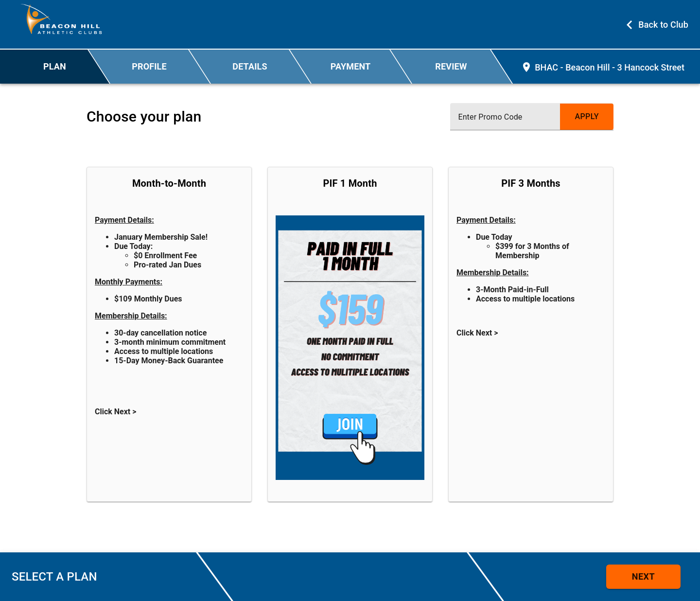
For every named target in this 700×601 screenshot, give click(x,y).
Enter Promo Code (490, 117)
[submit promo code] (587, 117)
